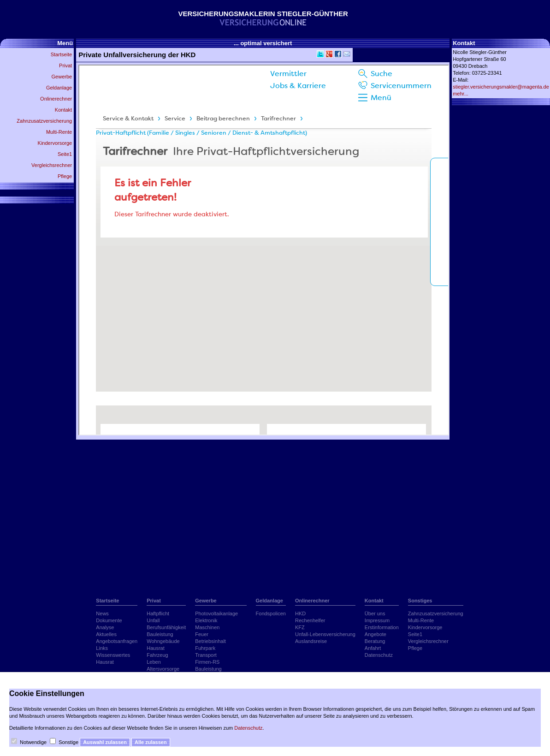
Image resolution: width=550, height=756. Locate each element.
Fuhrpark (205, 648)
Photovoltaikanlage (216, 613)
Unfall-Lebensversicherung (325, 634)
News (102, 613)
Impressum (377, 620)
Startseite (61, 54)
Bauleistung (160, 634)
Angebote (376, 634)
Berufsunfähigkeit (166, 627)
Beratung (375, 641)
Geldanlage (59, 88)
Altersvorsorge (163, 669)
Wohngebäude (163, 641)
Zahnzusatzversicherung (44, 121)
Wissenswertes (113, 655)
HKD (300, 613)
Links (102, 648)
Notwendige (33, 742)
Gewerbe (62, 77)
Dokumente (109, 620)
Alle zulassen (151, 742)
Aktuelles (106, 634)
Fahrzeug (157, 655)
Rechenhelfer (310, 620)
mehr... (461, 94)
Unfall (153, 620)
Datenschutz (379, 655)
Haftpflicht (158, 613)
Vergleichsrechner (52, 165)
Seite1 (65, 154)
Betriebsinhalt (210, 641)
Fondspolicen (271, 613)
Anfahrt (373, 648)
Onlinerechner (56, 99)
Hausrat (105, 662)
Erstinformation (382, 627)
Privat (65, 65)
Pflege (65, 176)
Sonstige (68, 742)
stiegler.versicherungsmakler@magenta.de (501, 87)
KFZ (300, 627)
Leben (154, 662)
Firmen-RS (207, 662)
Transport (206, 655)
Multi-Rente (59, 132)
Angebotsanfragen (117, 641)
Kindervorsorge (55, 143)
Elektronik (206, 620)
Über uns (375, 613)
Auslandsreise (311, 641)
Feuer (202, 634)
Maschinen (207, 627)
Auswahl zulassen (105, 742)
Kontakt (63, 110)
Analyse (105, 627)
